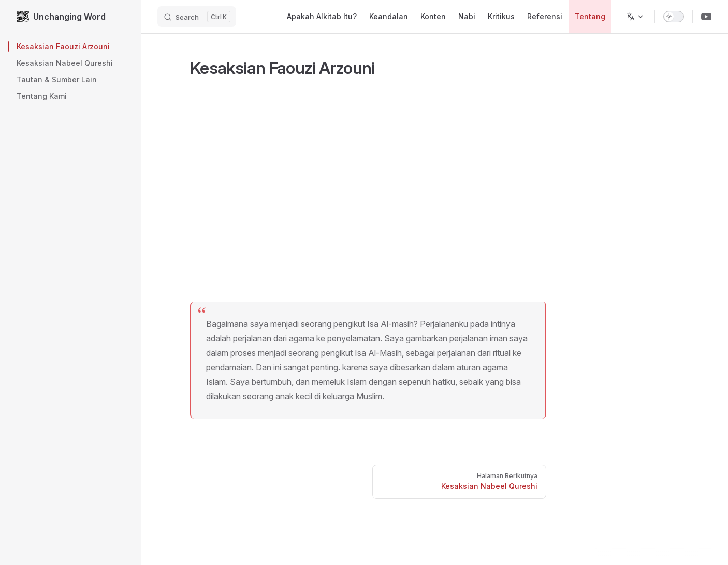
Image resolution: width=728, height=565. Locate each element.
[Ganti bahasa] (635, 17)
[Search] (197, 17)
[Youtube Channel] (706, 17)
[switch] (674, 17)
